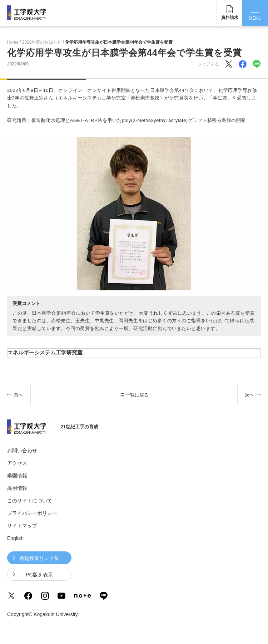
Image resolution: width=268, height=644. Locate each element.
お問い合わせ (22, 451)
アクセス (17, 463)
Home (13, 42)
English (15, 538)
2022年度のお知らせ (42, 42)
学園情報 (17, 476)
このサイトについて (30, 501)
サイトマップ (22, 526)
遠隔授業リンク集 (39, 558)
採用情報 (17, 488)
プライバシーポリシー (32, 513)
